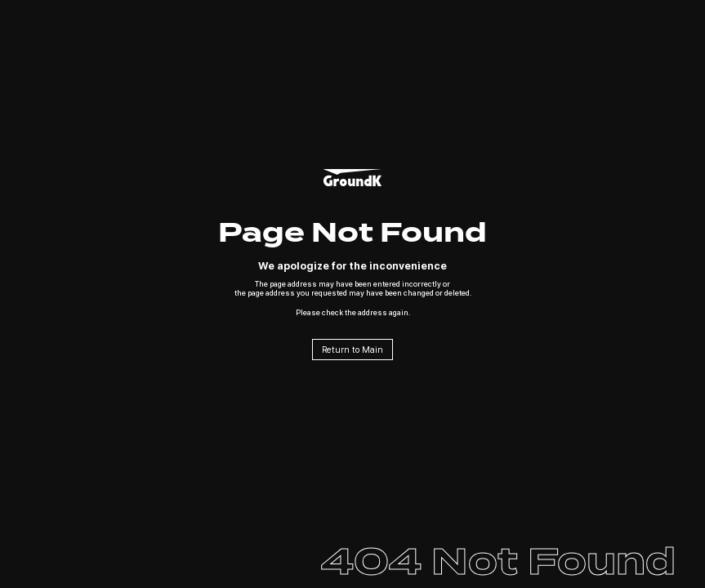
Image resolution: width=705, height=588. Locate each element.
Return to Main (352, 350)
